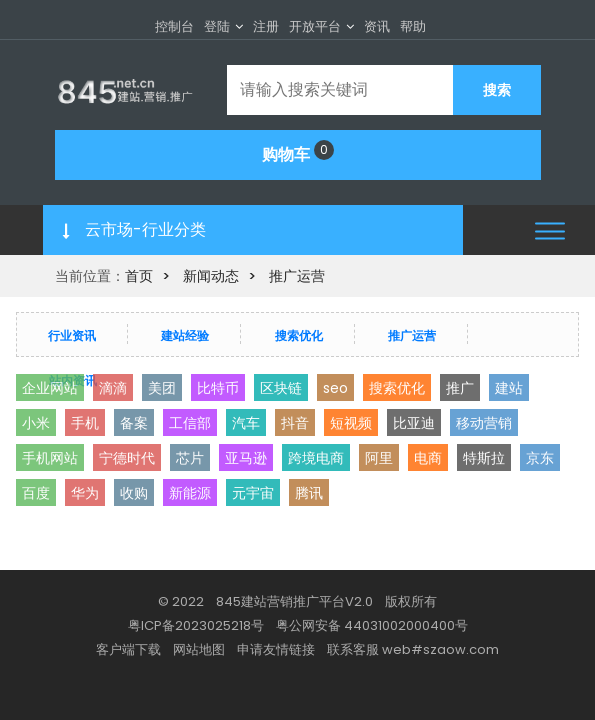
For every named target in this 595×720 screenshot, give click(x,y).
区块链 (281, 388)
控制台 (174, 26)
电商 (428, 458)
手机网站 (50, 458)
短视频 (351, 423)
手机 (85, 423)
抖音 (295, 423)
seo (335, 388)
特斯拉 (484, 458)
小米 (36, 423)
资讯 (377, 26)
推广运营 (297, 276)
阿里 (379, 458)
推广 (460, 388)
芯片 (190, 458)
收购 (134, 493)
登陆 (217, 26)
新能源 (190, 493)
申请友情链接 (276, 649)
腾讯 (309, 493)
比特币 (218, 388)
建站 (509, 388)
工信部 (190, 423)
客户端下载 (128, 649)
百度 (36, 493)
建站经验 (185, 335)
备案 (134, 423)
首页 (139, 276)
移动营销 (484, 423)
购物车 (298, 153)
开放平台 (315, 26)
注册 (266, 26)
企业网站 (50, 388)
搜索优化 (299, 335)
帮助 (413, 26)
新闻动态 (211, 276)
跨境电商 (316, 458)
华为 (85, 493)
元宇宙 (253, 493)
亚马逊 (246, 458)
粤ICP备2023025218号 (196, 625)
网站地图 (199, 649)
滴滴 (113, 388)
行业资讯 (72, 335)
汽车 (246, 423)
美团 (162, 388)
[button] (550, 230)
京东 (540, 458)
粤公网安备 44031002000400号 (372, 625)
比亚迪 (414, 423)
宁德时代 (127, 458)
